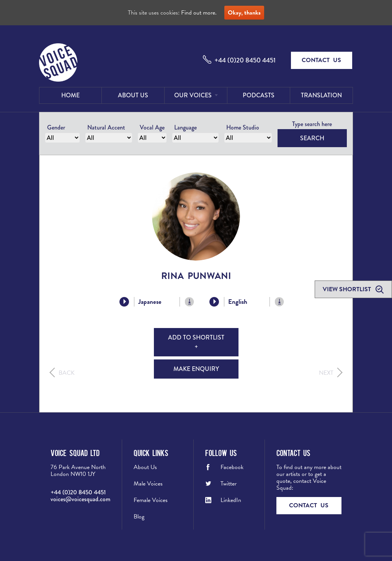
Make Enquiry (196, 369)
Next (326, 373)
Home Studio (243, 127)
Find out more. (199, 13)
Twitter (229, 484)
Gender (56, 127)
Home (70, 95)
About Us (133, 95)
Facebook (232, 467)
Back (67, 373)
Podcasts (259, 95)
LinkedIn (231, 500)
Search (312, 138)
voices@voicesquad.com (80, 499)
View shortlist (348, 289)
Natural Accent (106, 127)
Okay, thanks (244, 13)
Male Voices (148, 484)
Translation (321, 95)
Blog (139, 517)
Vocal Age (152, 127)
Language (185, 127)
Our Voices (193, 95)
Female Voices (151, 500)
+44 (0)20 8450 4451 (245, 60)
